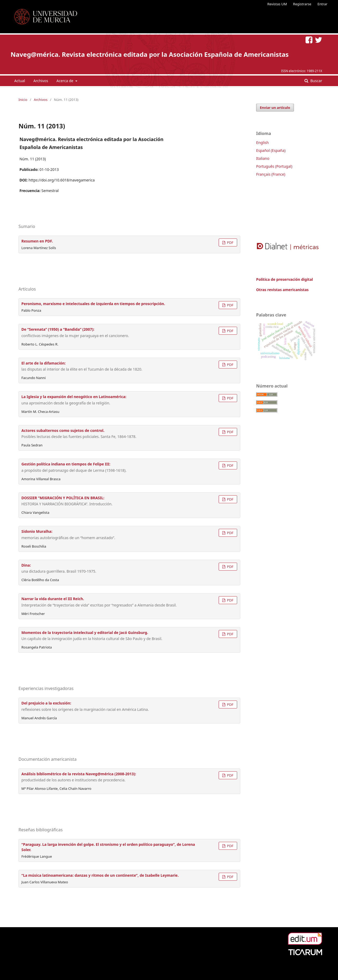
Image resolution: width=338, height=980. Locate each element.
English (262, 143)
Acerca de (65, 81)
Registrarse (302, 4)
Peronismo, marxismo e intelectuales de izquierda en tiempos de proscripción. (93, 304)
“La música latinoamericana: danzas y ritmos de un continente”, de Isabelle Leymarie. (100, 875)
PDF (230, 242)
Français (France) (271, 174)
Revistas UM (277, 4)
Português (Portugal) (274, 166)
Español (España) (271, 150)
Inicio (23, 100)
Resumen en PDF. (37, 241)
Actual (20, 81)
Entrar (322, 4)
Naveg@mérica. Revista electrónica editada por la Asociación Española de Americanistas (150, 54)
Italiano (263, 158)
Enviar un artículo (275, 108)
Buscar (316, 81)
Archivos (41, 81)
